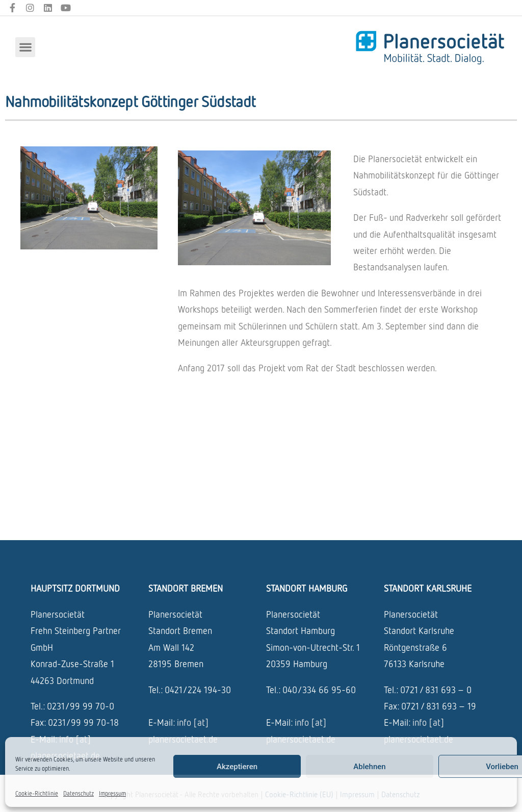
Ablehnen (369, 767)
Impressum (112, 793)
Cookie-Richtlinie (37, 793)
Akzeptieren (237, 767)
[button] (25, 47)
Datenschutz (79, 793)
